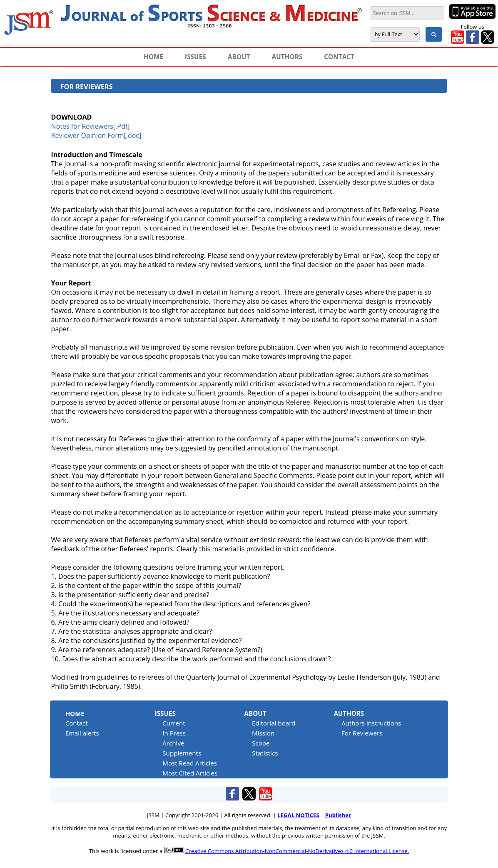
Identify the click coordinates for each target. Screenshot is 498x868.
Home (75, 713)
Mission (263, 733)
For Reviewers (362, 733)
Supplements (182, 753)
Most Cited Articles (190, 773)
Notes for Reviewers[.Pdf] (91, 126)
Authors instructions (371, 723)
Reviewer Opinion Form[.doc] (96, 135)
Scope (261, 743)
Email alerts (82, 733)
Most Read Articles (190, 763)
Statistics (265, 753)
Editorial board (274, 723)
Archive (173, 743)
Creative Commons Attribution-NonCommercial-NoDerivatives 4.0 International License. (297, 851)
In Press (174, 733)
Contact (77, 723)
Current (174, 723)
